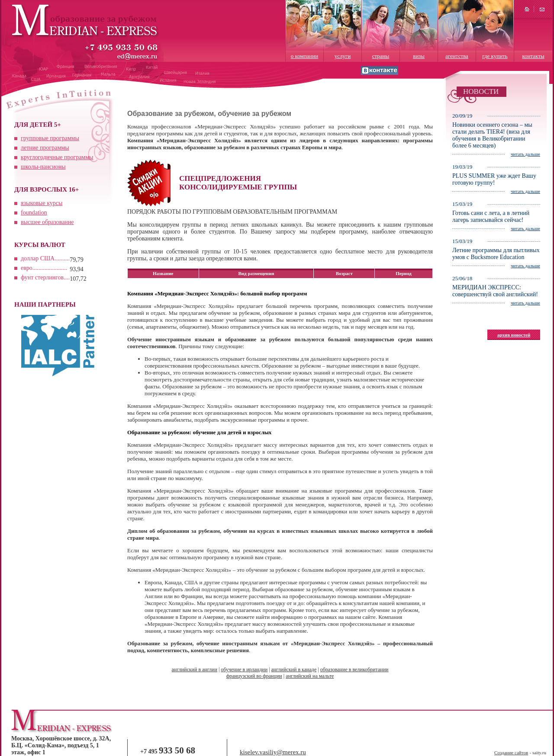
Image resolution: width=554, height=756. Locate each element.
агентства (457, 56)
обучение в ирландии (244, 670)
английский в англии (194, 670)
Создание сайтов (511, 753)
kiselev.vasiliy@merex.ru (273, 752)
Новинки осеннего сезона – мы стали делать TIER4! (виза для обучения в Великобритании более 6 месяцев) (492, 135)
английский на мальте (310, 676)
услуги (343, 56)
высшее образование (47, 222)
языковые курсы (42, 203)
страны (381, 56)
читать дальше (525, 154)
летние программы (45, 148)
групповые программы (50, 138)
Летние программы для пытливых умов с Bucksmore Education (496, 254)
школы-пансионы (43, 167)
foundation (34, 213)
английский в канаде (294, 670)
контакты (533, 56)
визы (419, 56)
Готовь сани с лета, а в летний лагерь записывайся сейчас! (491, 216)
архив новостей (514, 335)
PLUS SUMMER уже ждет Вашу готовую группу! (494, 179)
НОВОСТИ (481, 91)
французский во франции (254, 676)
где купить (495, 56)
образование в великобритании (354, 670)
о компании (304, 56)
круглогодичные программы (57, 157)
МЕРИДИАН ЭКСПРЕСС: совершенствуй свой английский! (495, 291)
